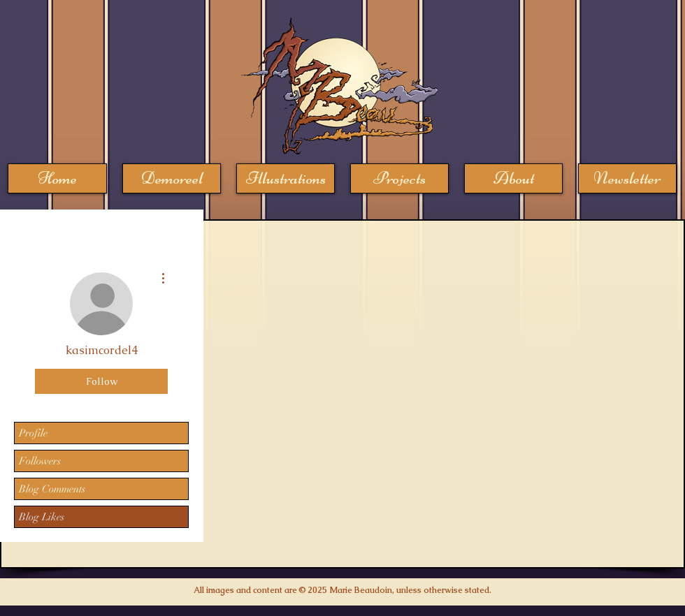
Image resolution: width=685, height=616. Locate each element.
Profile (33, 433)
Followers (40, 461)
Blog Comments (52, 489)
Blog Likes (42, 517)
